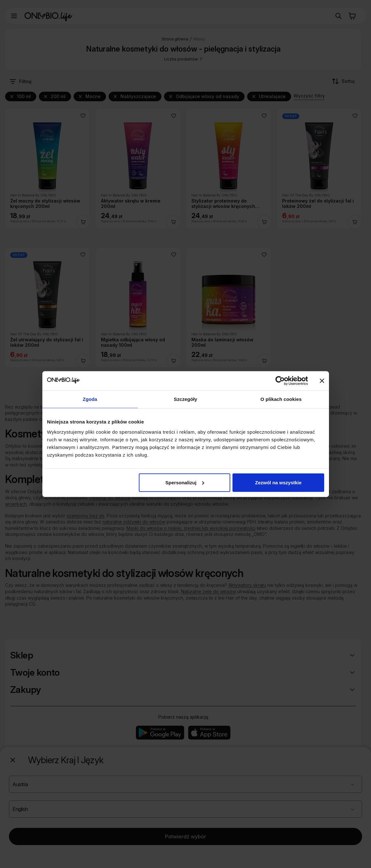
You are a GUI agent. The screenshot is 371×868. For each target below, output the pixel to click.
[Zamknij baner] (322, 381)
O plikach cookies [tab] (281, 399)
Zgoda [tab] (90, 399)
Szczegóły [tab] (185, 399)
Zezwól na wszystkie (278, 482)
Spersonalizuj (185, 482)
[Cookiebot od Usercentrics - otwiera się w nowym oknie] (280, 381)
